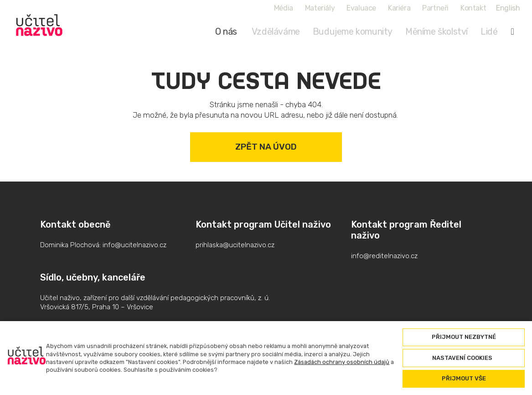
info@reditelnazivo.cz (384, 256)
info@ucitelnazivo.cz (134, 245)
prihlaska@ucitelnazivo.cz (235, 245)
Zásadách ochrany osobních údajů (342, 362)
